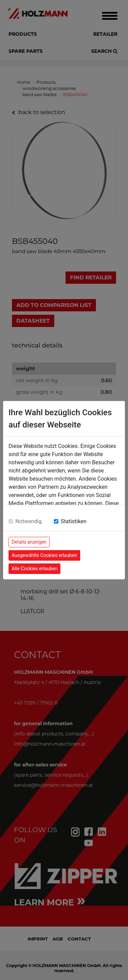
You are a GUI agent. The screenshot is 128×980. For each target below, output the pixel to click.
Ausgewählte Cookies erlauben (44, 555)
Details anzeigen (29, 542)
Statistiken (74, 521)
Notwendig (29, 521)
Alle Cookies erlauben (34, 569)
